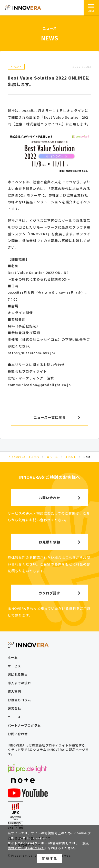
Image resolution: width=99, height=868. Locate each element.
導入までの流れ (19, 683)
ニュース (14, 717)
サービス (14, 666)
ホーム (13, 657)
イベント (16, 67)
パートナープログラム (24, 725)
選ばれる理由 (18, 674)
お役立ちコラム (19, 700)
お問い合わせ (18, 734)
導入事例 (14, 691)
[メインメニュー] (91, 8)
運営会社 (14, 708)
